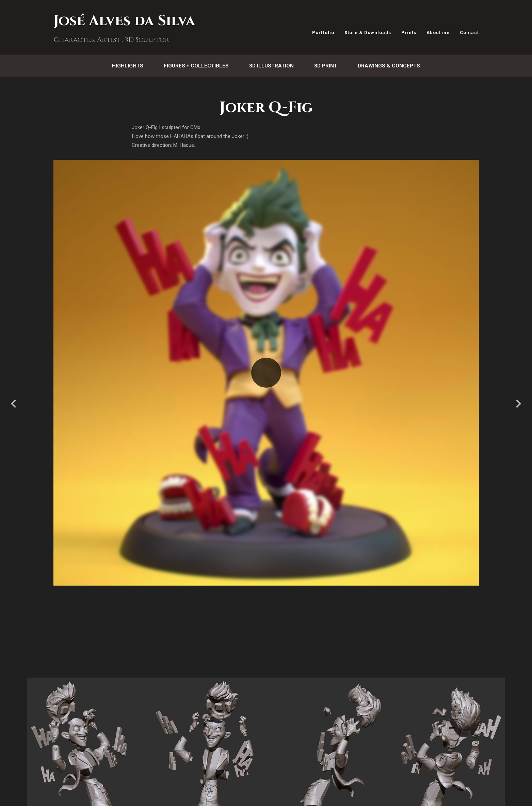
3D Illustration (271, 66)
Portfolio (323, 33)
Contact (469, 33)
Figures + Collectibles (196, 66)
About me (438, 33)
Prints (409, 33)
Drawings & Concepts (389, 66)
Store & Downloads (368, 33)
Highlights (128, 66)
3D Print (326, 66)
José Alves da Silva (124, 21)
